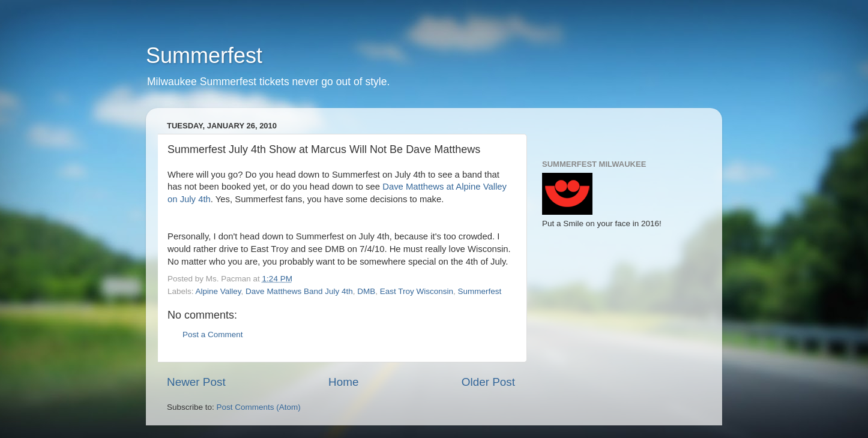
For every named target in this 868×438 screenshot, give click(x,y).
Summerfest (204, 55)
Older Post (488, 382)
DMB (366, 291)
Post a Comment (213, 334)
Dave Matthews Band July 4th (299, 291)
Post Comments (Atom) (259, 407)
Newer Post (196, 382)
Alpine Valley (219, 291)
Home (343, 382)
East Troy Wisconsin (417, 291)
